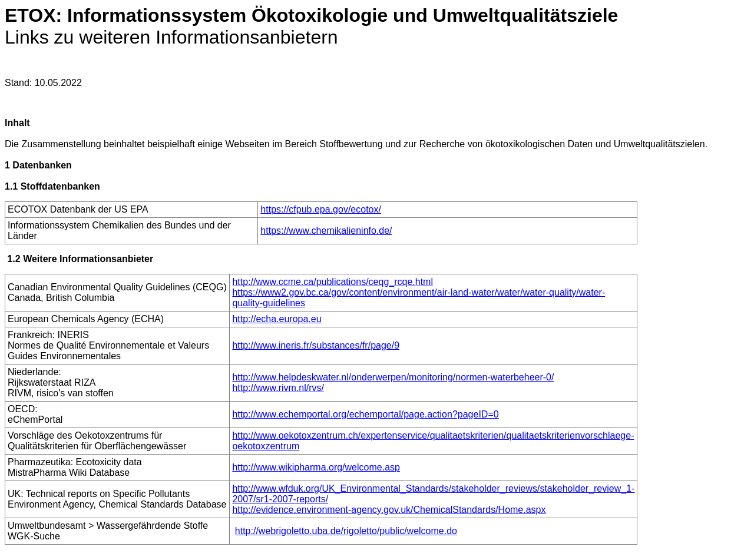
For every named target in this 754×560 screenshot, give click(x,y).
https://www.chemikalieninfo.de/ (326, 231)
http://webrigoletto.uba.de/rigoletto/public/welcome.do (346, 531)
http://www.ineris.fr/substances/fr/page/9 (316, 345)
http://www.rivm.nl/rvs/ (278, 388)
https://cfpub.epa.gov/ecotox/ (321, 209)
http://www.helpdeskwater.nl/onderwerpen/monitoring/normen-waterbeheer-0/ (393, 377)
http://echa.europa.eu (277, 319)
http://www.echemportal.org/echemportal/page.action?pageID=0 (365, 414)
